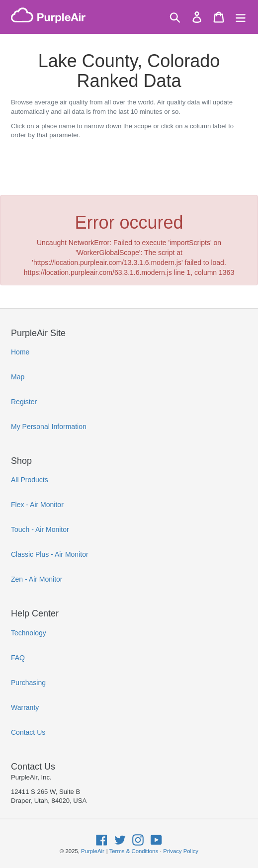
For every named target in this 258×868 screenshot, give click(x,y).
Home (20, 352)
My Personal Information (49, 427)
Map (18, 377)
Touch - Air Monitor (40, 529)
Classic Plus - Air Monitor (50, 554)
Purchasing (28, 683)
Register (24, 402)
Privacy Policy (181, 851)
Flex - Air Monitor (37, 505)
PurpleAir (93, 851)
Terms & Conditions (134, 851)
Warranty (25, 707)
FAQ (18, 658)
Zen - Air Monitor (37, 579)
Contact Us (28, 732)
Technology (29, 633)
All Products (30, 480)
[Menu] (241, 17)
